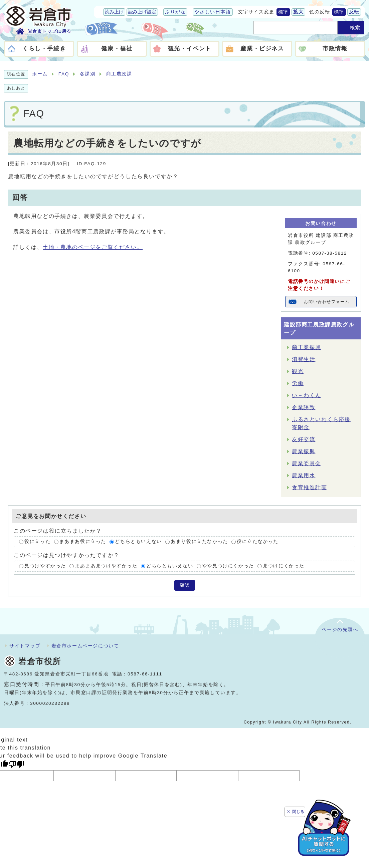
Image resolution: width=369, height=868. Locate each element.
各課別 (88, 74)
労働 (298, 383)
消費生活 (304, 359)
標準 (283, 12)
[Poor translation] (16, 764)
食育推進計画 (310, 487)
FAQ (64, 74)
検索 (355, 28)
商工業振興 (307, 347)
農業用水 (304, 475)
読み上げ (114, 12)
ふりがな (175, 12)
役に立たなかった (258, 542)
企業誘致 (304, 407)
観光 (298, 371)
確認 (185, 585)
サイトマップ (25, 646)
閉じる (299, 811)
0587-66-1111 (145, 674)
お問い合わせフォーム (327, 302)
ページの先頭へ (340, 630)
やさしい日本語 (213, 12)
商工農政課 (119, 74)
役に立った (37, 542)
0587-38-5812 (330, 253)
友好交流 (304, 439)
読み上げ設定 (142, 12)
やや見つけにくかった (228, 566)
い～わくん (307, 395)
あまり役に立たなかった (199, 542)
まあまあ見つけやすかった (106, 566)
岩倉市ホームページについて (85, 646)
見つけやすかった (45, 566)
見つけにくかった (284, 566)
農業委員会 (307, 463)
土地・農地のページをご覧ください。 (93, 247)
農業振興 (304, 451)
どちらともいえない (138, 542)
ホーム (40, 74)
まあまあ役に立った (83, 542)
